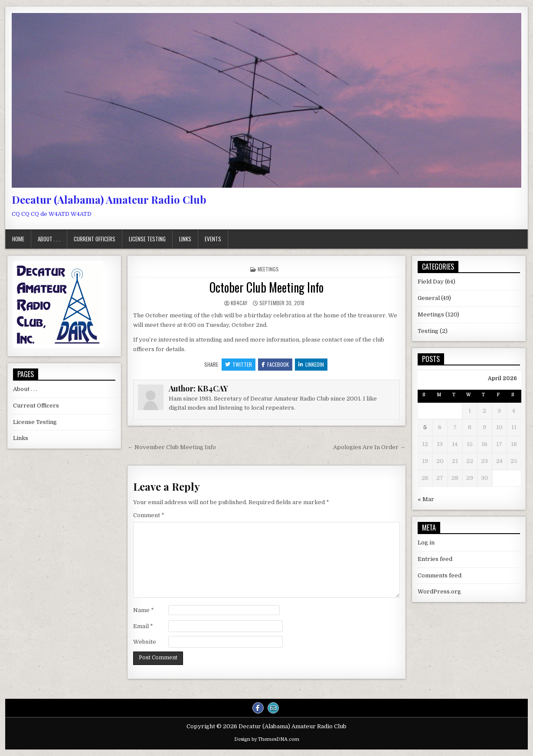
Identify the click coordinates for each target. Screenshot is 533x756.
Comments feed (440, 575)
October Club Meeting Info (266, 287)
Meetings (268, 269)
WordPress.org (439, 591)
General (429, 298)
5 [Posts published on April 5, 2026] (425, 427)
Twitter (239, 364)
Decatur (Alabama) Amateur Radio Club (109, 199)
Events (213, 239)
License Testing (147, 239)
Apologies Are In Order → (369, 447)
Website (145, 642)
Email (143, 626)
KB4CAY (239, 303)
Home (18, 239)
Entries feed (435, 559)
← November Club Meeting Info (172, 447)
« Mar (426, 499)
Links (185, 239)
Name (144, 610)
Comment (149, 515)
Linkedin (311, 364)
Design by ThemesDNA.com (267, 739)
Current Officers (95, 239)
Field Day (431, 282)
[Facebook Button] (258, 708)
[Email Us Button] (273, 708)
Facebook (275, 364)
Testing (428, 331)
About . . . (49, 239)
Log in (426, 543)
